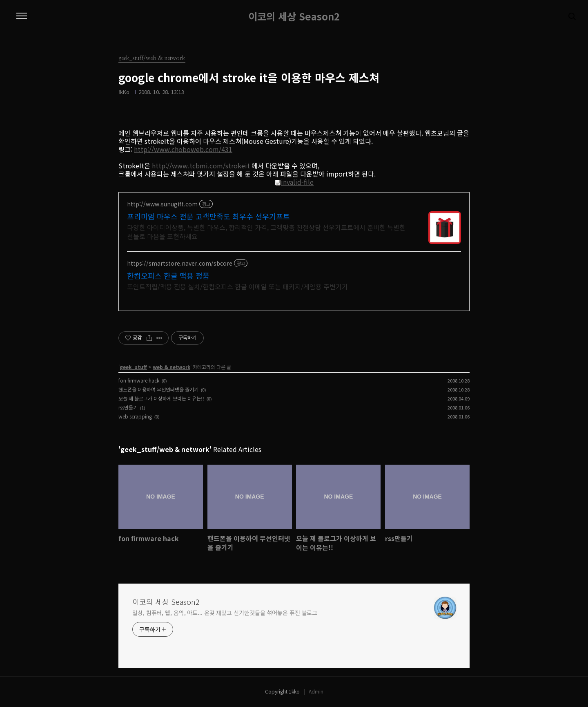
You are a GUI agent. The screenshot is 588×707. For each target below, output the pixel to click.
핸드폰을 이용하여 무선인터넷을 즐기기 (158, 389)
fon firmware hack (139, 380)
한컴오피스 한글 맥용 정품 (168, 275)
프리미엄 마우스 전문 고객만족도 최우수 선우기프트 (208, 216)
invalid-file (294, 182)
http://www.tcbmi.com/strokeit (201, 166)
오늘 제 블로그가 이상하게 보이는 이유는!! (161, 398)
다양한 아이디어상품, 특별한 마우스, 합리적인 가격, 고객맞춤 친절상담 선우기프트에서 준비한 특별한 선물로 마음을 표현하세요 (266, 232)
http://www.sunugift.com (162, 204)
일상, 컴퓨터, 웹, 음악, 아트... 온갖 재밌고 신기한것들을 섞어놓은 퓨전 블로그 (225, 613)
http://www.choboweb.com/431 (183, 149)
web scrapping (135, 416)
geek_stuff (133, 367)
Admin (316, 691)
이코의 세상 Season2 (294, 16)
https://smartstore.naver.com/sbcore (180, 263)
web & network (171, 367)
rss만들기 (128, 407)
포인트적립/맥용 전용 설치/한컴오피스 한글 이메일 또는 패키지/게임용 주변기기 (237, 286)
